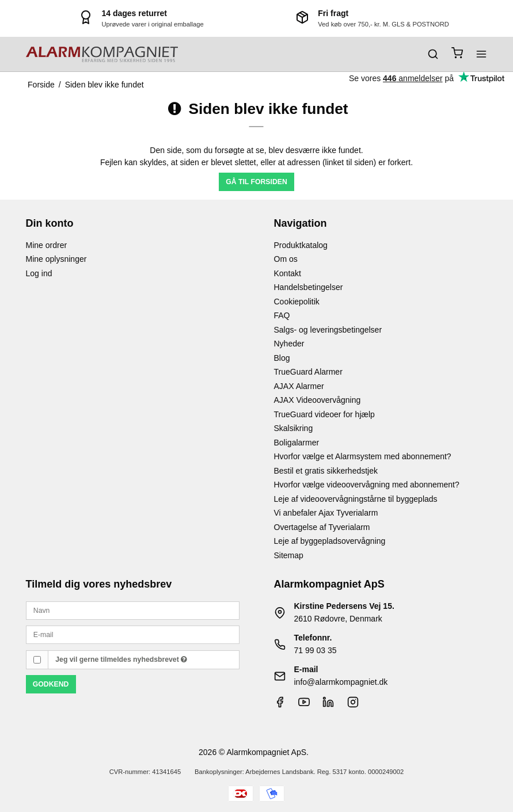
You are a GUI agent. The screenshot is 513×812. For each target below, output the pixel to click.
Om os (286, 259)
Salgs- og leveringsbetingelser (328, 330)
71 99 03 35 (316, 650)
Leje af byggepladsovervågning (330, 541)
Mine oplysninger (56, 259)
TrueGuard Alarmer (308, 372)
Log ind (39, 273)
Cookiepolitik (297, 302)
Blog (282, 358)
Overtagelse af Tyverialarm (322, 527)
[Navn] (133, 610)
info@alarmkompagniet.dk (341, 682)
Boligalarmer (297, 443)
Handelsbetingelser (309, 287)
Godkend (51, 684)
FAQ (282, 315)
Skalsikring (294, 428)
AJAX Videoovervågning (318, 400)
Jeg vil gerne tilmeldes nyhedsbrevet (121, 659)
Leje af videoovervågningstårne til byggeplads (356, 499)
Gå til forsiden (256, 182)
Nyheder (289, 344)
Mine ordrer (47, 245)
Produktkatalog (301, 245)
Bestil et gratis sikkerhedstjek (326, 471)
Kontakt (288, 273)
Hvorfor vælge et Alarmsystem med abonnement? (363, 456)
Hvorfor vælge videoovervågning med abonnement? (367, 485)
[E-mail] (133, 634)
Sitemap (289, 555)
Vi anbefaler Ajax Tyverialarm (326, 513)
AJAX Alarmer (299, 386)
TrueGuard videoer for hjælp (324, 414)
